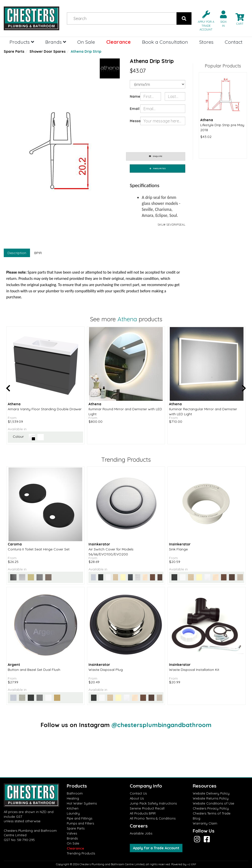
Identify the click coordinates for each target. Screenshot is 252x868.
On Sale (86, 42)
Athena (127, 319)
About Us (137, 798)
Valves (72, 833)
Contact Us (138, 793)
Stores (206, 42)
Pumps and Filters (80, 823)
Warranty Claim (205, 823)
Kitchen (73, 808)
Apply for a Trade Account (156, 848)
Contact (234, 42)
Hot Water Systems (82, 803)
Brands (56, 42)
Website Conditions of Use (213, 803)
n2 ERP (192, 864)
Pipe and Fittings (79, 818)
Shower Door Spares (47, 51)
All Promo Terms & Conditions (153, 818)
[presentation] (178, 139)
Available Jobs (141, 833)
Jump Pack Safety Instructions (153, 803)
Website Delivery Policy (211, 793)
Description (17, 253)
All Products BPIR (143, 813)
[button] (204, 20)
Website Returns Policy (211, 798)
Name (133, 96)
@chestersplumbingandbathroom (161, 725)
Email (133, 109)
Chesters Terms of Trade (212, 813)
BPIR (38, 253)
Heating (73, 798)
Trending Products (81, 853)
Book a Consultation (165, 42)
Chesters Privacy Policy (211, 808)
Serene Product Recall (147, 808)
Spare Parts (14, 51)
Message (133, 121)
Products (22, 42)
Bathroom (75, 793)
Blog (196, 818)
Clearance (118, 42)
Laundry (73, 813)
